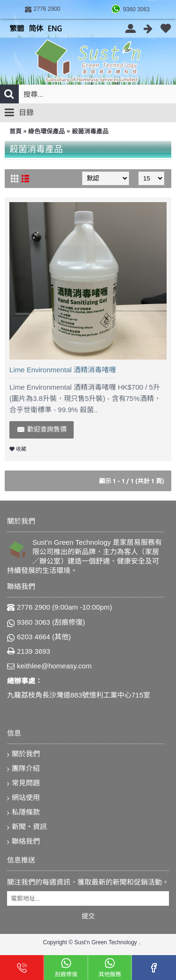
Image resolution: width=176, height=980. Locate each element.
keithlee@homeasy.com (49, 666)
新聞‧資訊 (27, 827)
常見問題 (23, 783)
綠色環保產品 (46, 131)
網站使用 (23, 798)
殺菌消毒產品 (90, 131)
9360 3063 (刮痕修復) (46, 622)
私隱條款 (23, 812)
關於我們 (23, 754)
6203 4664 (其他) (39, 637)
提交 (88, 916)
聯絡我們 (23, 842)
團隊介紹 (23, 769)
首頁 (15, 131)
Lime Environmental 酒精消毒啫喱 (63, 370)
